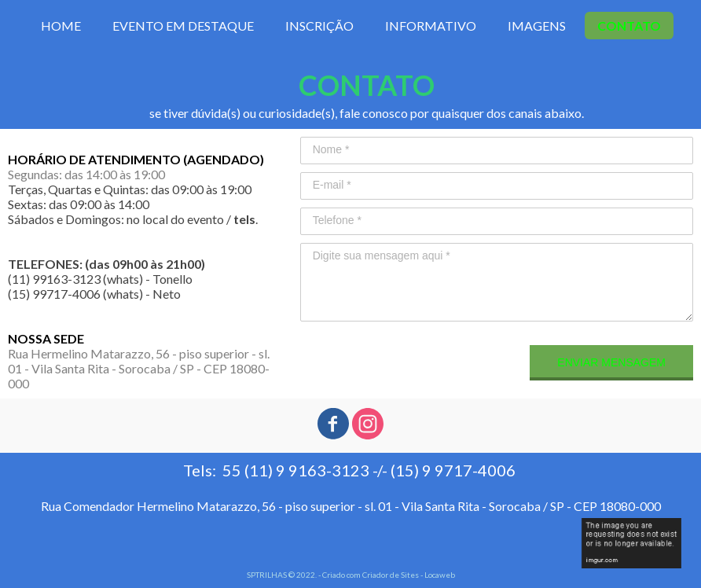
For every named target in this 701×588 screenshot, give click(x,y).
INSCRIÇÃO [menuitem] (319, 26)
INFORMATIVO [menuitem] (431, 26)
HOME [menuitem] (61, 26)
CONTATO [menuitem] (629, 26)
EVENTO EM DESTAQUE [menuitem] (183, 26)
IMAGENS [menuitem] (537, 26)
